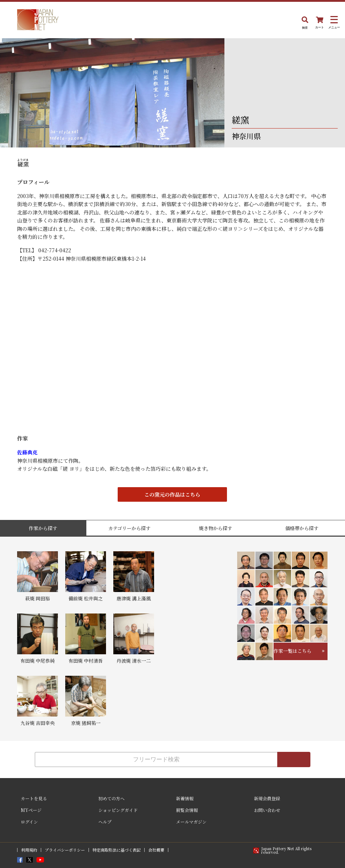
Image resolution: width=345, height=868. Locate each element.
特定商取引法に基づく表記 (117, 850)
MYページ (31, 810)
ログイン (29, 822)
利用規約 (29, 850)
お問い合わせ (267, 810)
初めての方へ (111, 798)
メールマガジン (191, 822)
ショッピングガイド (118, 810)
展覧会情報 (187, 810)
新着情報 (185, 798)
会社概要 (156, 850)
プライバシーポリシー (65, 850)
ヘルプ (105, 822)
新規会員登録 (267, 798)
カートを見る (34, 798)
